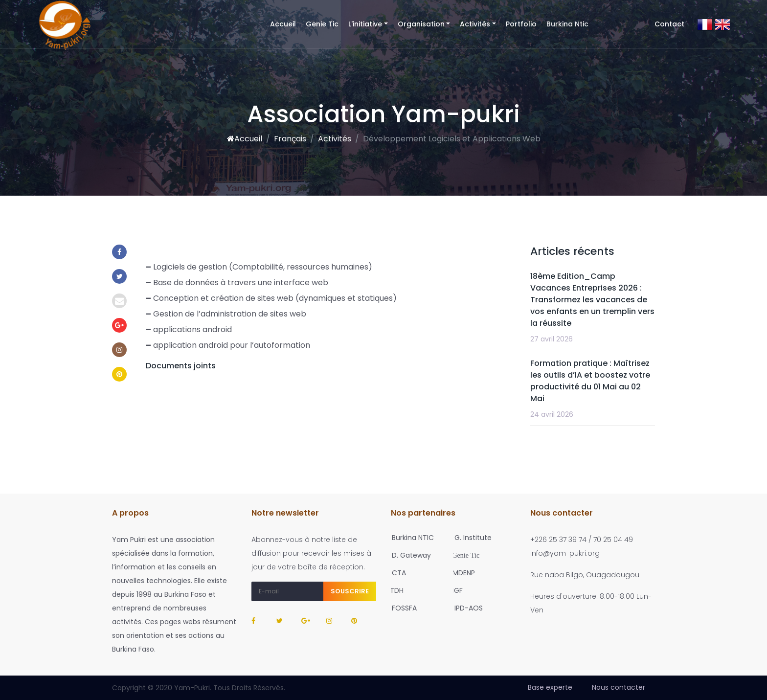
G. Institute (470, 538)
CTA (396, 573)
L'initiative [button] (365, 24)
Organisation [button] (421, 24)
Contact (669, 24)
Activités (335, 139)
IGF (456, 590)
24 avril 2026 (552, 414)
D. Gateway (408, 555)
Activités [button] (475, 24)
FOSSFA (401, 608)
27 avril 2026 (552, 339)
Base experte (550, 687)
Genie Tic (322, 24)
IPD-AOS (466, 608)
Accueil (285, 24)
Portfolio (521, 24)
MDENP (462, 573)
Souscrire (350, 591)
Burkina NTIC (410, 538)
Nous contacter (619, 687)
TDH (395, 590)
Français (290, 139)
